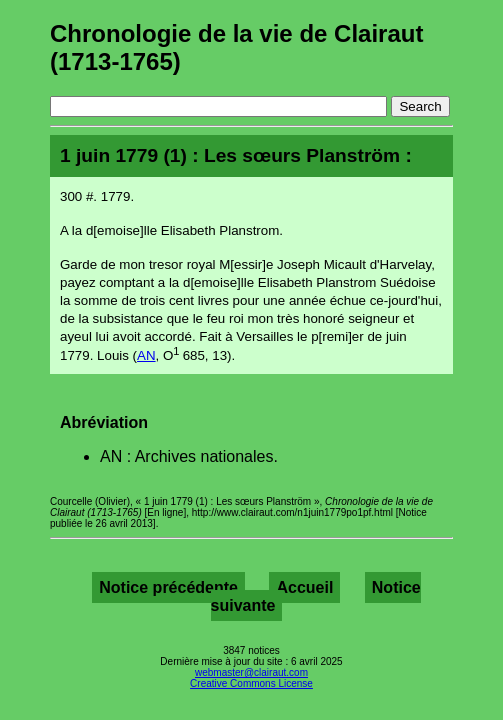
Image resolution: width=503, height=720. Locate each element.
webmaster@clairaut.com (251, 672)
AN (146, 355)
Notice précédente (168, 587)
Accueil (304, 587)
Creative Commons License (251, 683)
